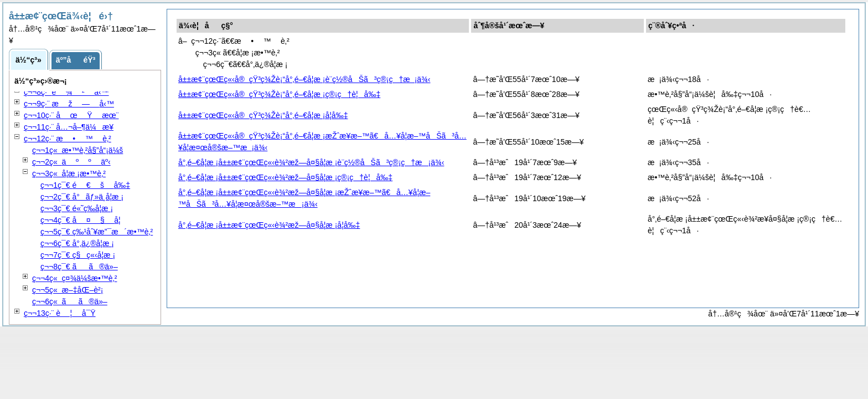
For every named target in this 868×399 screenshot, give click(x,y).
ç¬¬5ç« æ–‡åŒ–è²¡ (68, 290)
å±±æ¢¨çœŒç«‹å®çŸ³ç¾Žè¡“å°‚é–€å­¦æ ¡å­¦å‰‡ (263, 115)
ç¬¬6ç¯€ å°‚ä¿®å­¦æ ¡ (77, 243)
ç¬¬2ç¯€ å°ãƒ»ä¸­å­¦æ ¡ (82, 197)
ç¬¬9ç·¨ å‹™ (69, 104)
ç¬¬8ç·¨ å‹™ (66, 92)
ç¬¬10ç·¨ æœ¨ (71, 115)
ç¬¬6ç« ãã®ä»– (70, 301)
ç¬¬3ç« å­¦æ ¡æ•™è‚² (69, 173)
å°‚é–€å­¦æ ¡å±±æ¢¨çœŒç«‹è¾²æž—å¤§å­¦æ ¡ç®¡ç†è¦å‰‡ (285, 177)
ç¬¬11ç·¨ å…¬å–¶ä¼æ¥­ (69, 127)
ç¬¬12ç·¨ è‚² (68, 139)
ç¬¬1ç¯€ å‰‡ (85, 185)
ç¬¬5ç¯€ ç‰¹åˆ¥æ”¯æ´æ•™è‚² (97, 232)
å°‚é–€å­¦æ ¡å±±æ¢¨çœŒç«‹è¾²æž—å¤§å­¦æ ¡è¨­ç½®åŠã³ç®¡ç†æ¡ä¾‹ (311, 162)
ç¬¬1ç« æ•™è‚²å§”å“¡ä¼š (77, 150)
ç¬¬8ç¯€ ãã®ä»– (79, 267)
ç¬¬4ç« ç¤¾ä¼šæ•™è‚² (75, 278)
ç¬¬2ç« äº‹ (71, 162)
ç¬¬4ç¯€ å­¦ (81, 220)
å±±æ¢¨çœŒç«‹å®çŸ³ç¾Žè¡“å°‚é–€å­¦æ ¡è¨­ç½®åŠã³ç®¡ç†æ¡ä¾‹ (304, 79)
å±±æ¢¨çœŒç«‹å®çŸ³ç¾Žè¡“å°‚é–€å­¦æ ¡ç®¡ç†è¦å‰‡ (279, 94)
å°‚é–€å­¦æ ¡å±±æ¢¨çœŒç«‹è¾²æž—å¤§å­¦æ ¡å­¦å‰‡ (269, 225)
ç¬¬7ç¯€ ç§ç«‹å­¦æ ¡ (78, 255)
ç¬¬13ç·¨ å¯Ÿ (60, 313)
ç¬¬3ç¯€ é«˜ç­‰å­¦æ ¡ (77, 208)
